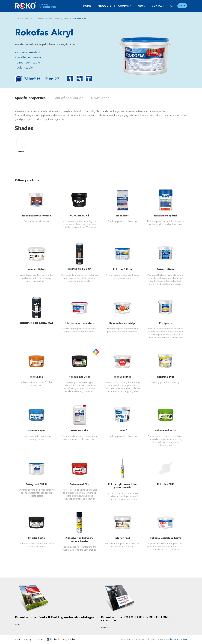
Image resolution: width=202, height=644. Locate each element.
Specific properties (30, 98)
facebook (55, 640)
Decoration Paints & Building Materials (53, 19)
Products (104, 6)
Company (125, 6)
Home (87, 6)
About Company (23, 640)
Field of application (69, 98)
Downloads (102, 98)
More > (19, 625)
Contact (158, 6)
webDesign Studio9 (177, 640)
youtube (71, 640)
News (141, 6)
